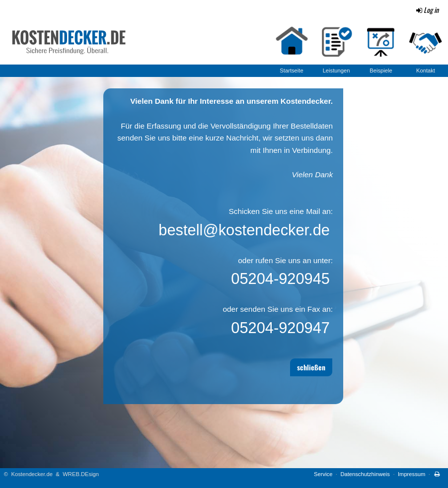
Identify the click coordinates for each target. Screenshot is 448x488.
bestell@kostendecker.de (244, 230)
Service (323, 474)
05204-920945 (280, 279)
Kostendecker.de (32, 474)
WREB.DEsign (81, 474)
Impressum (411, 474)
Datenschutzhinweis (365, 474)
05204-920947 (280, 328)
